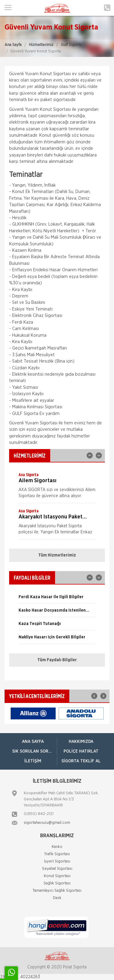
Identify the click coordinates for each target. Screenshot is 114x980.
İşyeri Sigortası (57, 861)
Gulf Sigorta (71, 45)
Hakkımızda (81, 742)
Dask (57, 898)
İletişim (33, 761)
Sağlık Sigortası (57, 883)
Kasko (57, 847)
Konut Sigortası (57, 876)
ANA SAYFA (33, 742)
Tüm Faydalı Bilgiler (57, 660)
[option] (57, 487)
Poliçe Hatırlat (81, 751)
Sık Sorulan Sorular (35, 751)
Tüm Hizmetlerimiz (57, 555)
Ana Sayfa (13, 45)
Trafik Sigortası (57, 854)
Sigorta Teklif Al (81, 761)
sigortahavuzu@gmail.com (47, 823)
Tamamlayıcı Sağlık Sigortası (57, 891)
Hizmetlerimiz (41, 45)
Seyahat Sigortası (57, 869)
